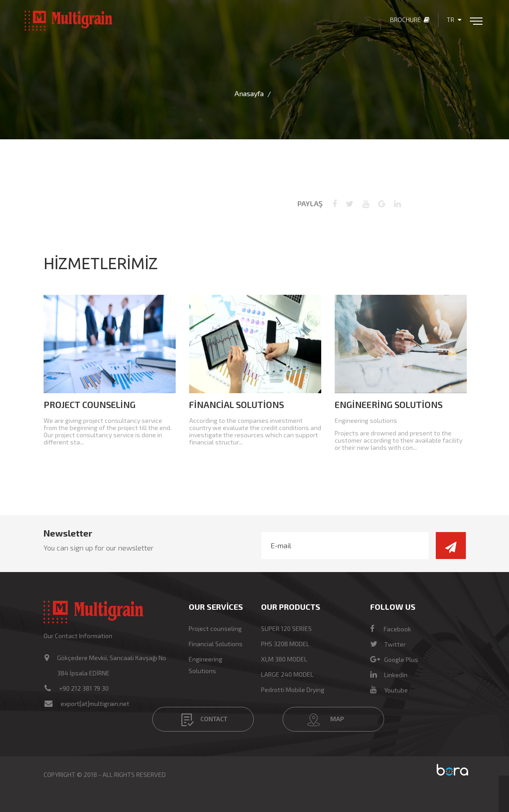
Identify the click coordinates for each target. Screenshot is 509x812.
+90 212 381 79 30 (84, 688)
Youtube (389, 690)
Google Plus (394, 659)
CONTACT (204, 720)
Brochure (410, 20)
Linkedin (389, 675)
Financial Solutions (237, 404)
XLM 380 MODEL (284, 659)
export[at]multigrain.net (95, 703)
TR (454, 20)
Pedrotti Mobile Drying (293, 690)
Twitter (388, 644)
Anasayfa (249, 93)
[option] (110, 373)
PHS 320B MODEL (285, 644)
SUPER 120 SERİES (286, 628)
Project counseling (90, 404)
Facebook (391, 629)
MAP (326, 720)
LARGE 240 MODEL (287, 674)
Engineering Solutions (389, 404)
